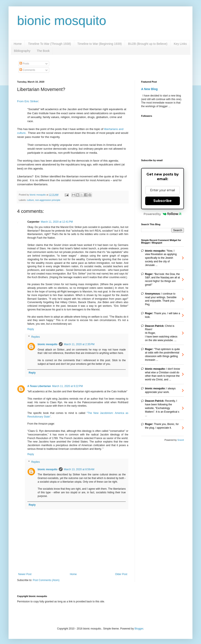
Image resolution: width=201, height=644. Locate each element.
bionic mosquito (62, 21)
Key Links (180, 44)
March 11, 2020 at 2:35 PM (79, 344)
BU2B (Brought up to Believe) (148, 44)
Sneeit (181, 440)
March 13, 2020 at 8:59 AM (79, 469)
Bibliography (22, 51)
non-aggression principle (48, 200)
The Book (43, 51)
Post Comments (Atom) (46, 580)
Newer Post (25, 574)
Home (18, 44)
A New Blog (149, 89)
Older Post (121, 574)
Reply (31, 329)
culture (30, 200)
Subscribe (163, 201)
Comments (27, 70)
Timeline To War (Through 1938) (49, 44)
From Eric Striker (28, 101)
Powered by (163, 214)
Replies (35, 337)
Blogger (139, 629)
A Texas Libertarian (39, 386)
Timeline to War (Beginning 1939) (100, 44)
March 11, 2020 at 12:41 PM (57, 222)
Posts (24, 64)
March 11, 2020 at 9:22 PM (67, 386)
